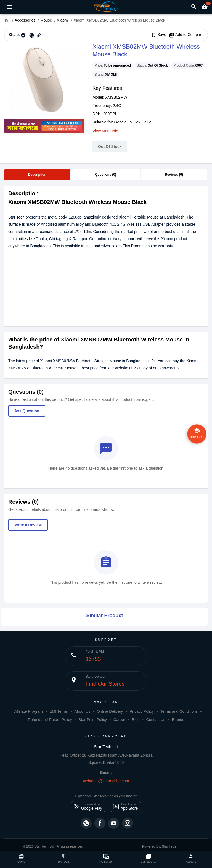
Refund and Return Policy (50, 720)
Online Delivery (110, 711)
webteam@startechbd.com (106, 781)
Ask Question (27, 411)
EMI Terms (59, 711)
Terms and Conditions (179, 711)
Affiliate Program (29, 711)
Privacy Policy (142, 711)
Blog (136, 720)
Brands (178, 720)
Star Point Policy (93, 720)
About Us (82, 711)
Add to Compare (186, 35)
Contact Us (156, 720)
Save (159, 35)
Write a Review (28, 525)
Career (119, 720)
